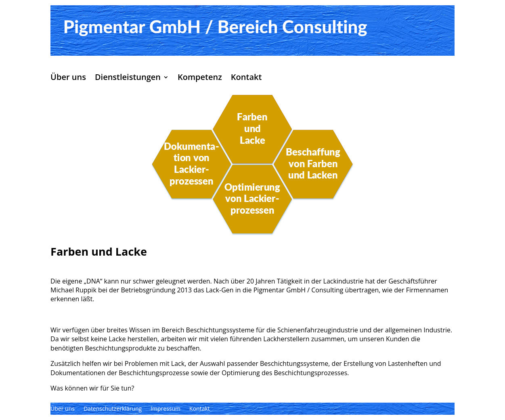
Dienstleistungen (128, 78)
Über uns (68, 78)
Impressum (166, 409)
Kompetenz (200, 78)
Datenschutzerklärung (113, 409)
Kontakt (246, 78)
